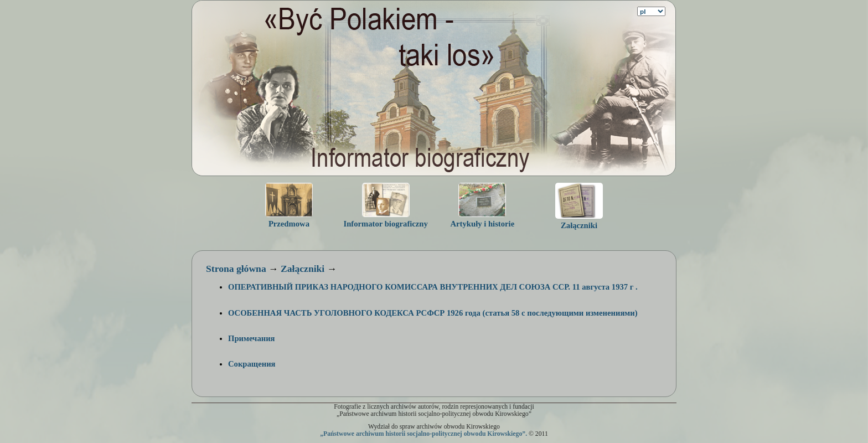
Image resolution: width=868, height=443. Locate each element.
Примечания (252, 338)
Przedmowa (289, 224)
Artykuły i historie (483, 224)
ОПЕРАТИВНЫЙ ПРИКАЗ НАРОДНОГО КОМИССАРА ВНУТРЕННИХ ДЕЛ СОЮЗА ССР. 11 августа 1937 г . (433, 287)
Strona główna (236, 269)
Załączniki (579, 225)
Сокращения (252, 364)
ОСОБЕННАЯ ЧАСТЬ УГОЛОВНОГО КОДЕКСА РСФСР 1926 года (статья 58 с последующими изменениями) (433, 313)
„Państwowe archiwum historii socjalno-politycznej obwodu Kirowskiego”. (423, 434)
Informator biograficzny (385, 224)
